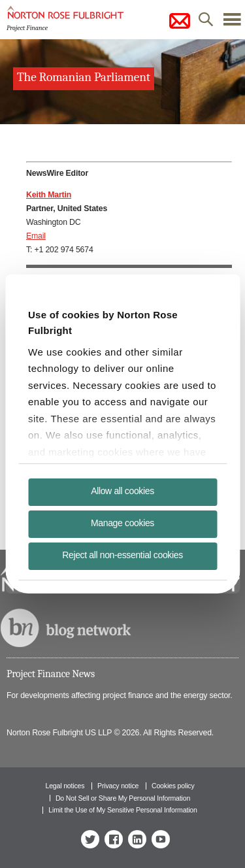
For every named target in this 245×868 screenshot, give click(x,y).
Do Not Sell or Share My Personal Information (123, 798)
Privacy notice (118, 786)
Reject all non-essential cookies (122, 555)
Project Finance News (51, 674)
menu (232, 23)
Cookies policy (173, 786)
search (206, 23)
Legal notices (65, 786)
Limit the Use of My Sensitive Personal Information (122, 810)
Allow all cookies (122, 491)
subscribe (180, 21)
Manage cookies (122, 523)
